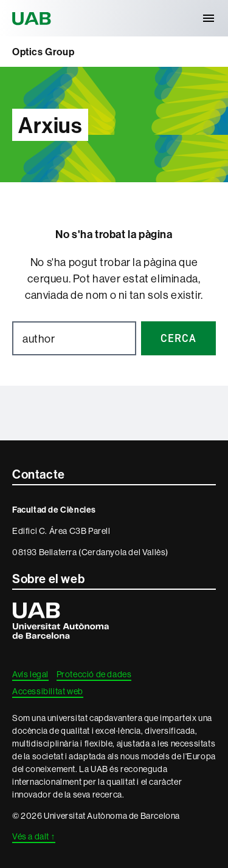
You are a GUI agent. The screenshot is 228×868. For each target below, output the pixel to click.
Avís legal (30, 674)
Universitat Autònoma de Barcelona (33, 18)
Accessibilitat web (48, 691)
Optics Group (43, 52)
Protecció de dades (94, 674)
